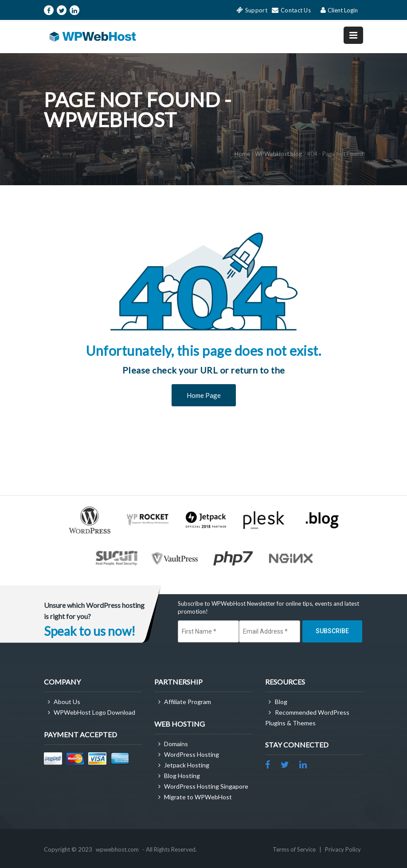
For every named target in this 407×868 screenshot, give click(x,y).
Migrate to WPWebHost (198, 797)
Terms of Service (295, 849)
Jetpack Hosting (187, 765)
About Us (67, 702)
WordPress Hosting (192, 754)
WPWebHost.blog (278, 154)
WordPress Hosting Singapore (206, 786)
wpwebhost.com (117, 849)
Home (242, 154)
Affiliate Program (188, 702)
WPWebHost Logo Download (94, 712)
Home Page (204, 395)
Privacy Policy (343, 849)
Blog (281, 702)
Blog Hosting (182, 776)
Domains (176, 744)
